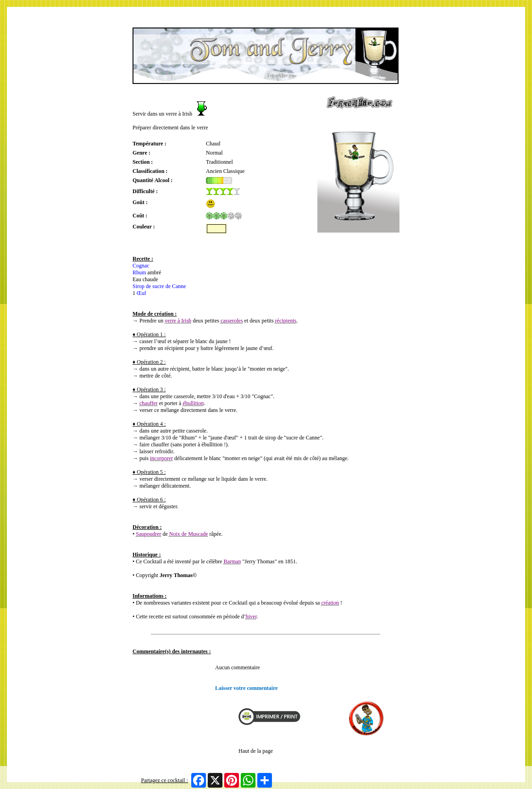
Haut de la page (256, 751)
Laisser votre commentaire (247, 688)
